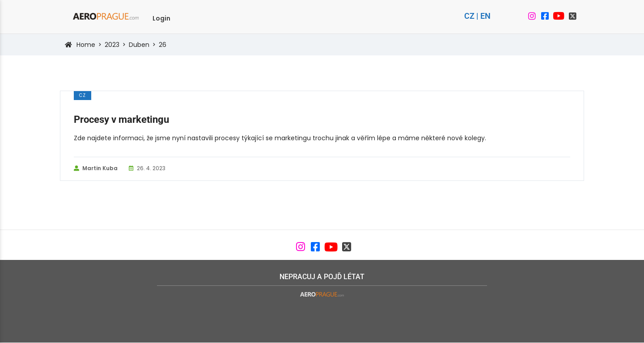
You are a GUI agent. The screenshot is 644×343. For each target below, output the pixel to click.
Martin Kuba (96, 168)
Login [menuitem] (161, 18)
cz (83, 95)
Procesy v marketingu (121, 119)
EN (485, 16)
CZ (469, 16)
